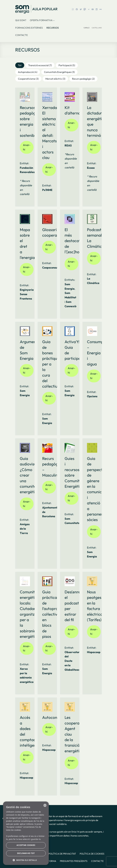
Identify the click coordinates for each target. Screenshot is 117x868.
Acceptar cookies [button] (26, 845)
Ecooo (91, 168)
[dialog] (26, 833)
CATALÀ (87, 28)
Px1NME (47, 190)
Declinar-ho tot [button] (26, 853)
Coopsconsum (51, 268)
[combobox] (45, 805)
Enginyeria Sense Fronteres (27, 294)
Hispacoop (94, 652)
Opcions (92, 396)
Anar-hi (27, 147)
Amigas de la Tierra (25, 529)
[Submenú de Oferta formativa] (54, 20)
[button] (20, 65)
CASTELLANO (97, 28)
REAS (68, 145)
